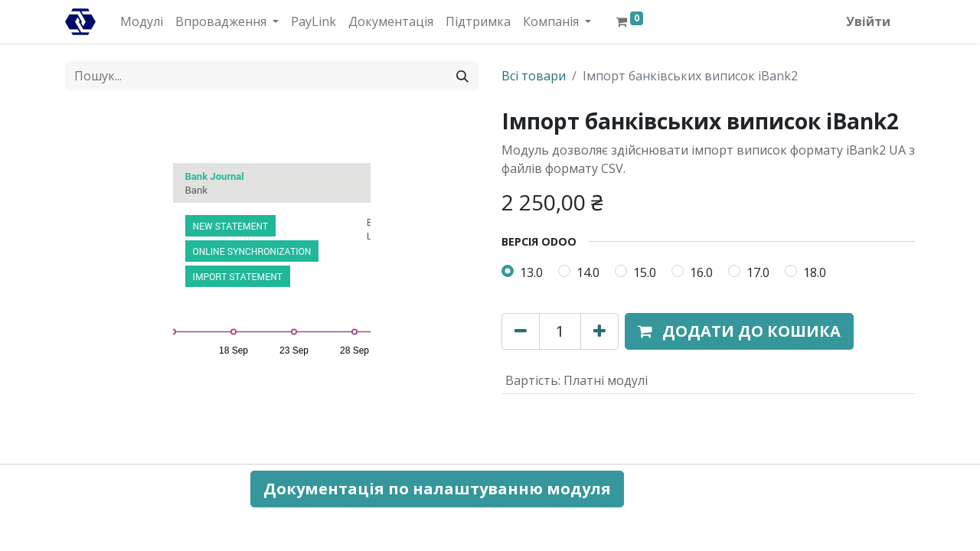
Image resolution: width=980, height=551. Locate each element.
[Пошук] (462, 76)
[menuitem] (142, 21)
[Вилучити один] (521, 331)
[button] (739, 331)
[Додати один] (599, 331)
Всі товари (534, 76)
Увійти (868, 21)
